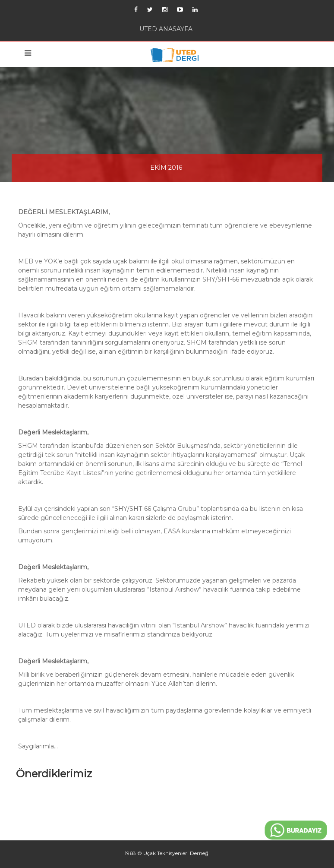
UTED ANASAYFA (166, 29)
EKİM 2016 (166, 168)
